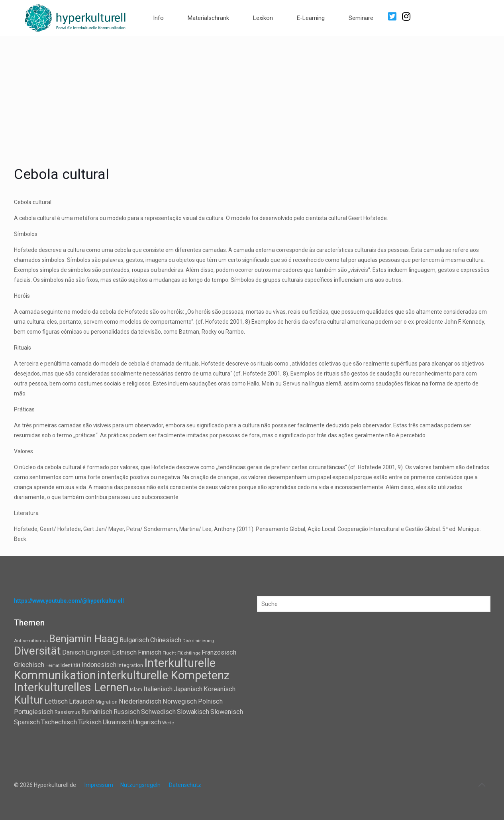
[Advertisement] (252, 96)
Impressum (99, 785)
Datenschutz (185, 785)
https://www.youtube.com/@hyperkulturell (69, 601)
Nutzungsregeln (140, 785)
